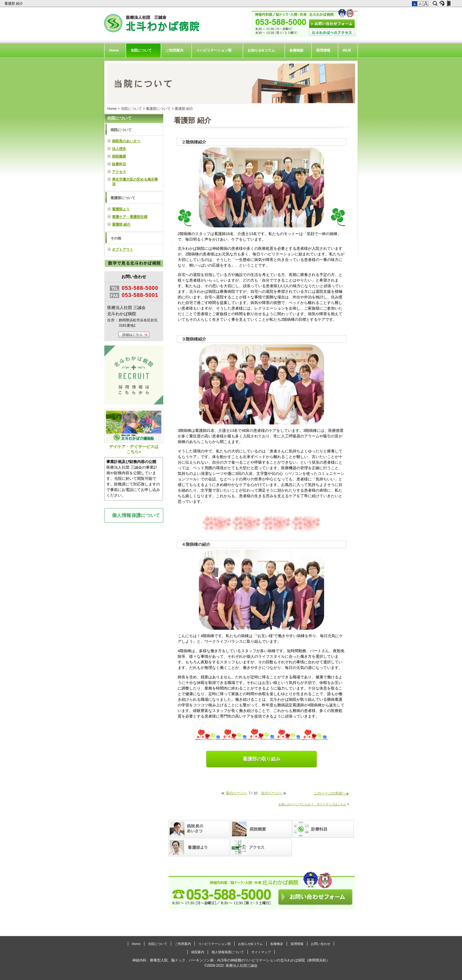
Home (114, 50)
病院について (121, 130)
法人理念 (119, 149)
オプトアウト (123, 249)
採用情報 (323, 50)
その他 (116, 238)
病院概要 (119, 156)
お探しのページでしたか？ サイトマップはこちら (312, 804)
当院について (141, 50)
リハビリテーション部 (214, 50)
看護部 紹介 (14, 4)
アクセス (119, 172)
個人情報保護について (136, 515)
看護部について (158, 109)
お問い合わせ (321, 944)
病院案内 (198, 952)
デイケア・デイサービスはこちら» (134, 431)
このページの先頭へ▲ (331, 793)
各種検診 (296, 50)
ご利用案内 (174, 50)
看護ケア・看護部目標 (130, 217)
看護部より (121, 209)
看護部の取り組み (262, 759)
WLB (347, 50)
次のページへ (272, 793)
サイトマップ (261, 952)
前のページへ (237, 793)
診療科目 (119, 164)
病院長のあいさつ (126, 141)
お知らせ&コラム (261, 50)
